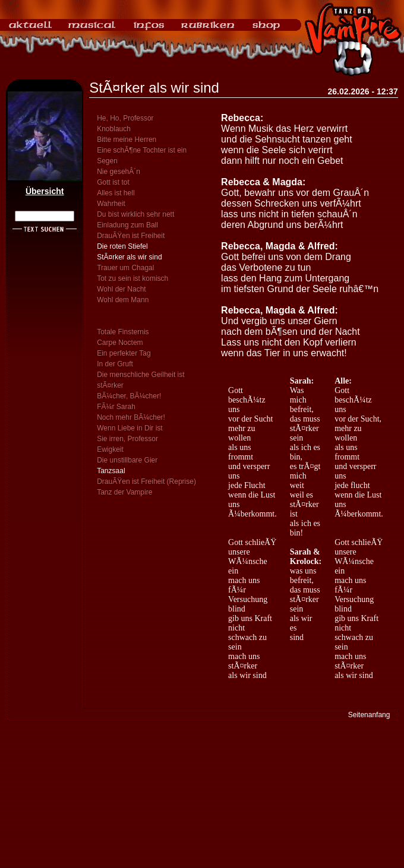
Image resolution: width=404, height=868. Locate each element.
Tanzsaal (111, 471)
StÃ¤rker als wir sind (129, 257)
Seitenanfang (369, 715)
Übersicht (45, 191)
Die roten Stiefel (122, 246)
